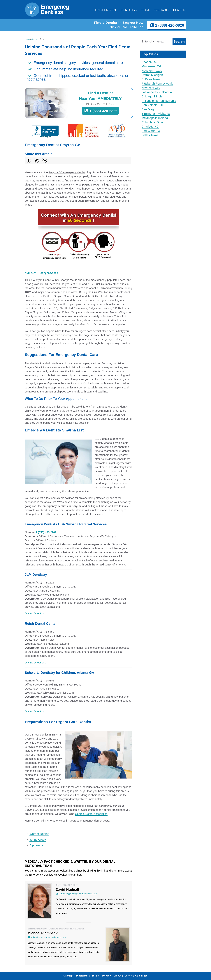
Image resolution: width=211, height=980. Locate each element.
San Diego (148, 109)
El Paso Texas (151, 79)
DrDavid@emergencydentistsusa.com (77, 894)
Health (178, 10)
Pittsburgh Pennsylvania (157, 84)
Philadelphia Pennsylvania (159, 101)
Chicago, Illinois (152, 96)
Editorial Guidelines (136, 976)
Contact (161, 10)
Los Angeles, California (157, 92)
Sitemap (68, 976)
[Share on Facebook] (28, 160)
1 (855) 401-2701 (46, 532)
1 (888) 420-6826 (167, 25)
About (118, 976)
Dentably (128, 10)
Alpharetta (36, 845)
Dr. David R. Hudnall (65, 899)
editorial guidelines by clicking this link (83, 871)
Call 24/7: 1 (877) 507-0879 (41, 273)
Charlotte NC (150, 127)
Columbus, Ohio (152, 122)
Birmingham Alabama (156, 114)
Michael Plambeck (36, 943)
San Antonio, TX (152, 105)
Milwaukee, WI (151, 66)
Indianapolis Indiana (155, 118)
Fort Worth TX (151, 131)
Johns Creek (38, 840)
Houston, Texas (152, 71)
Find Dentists (105, 10)
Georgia (35, 39)
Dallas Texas (150, 135)
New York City (151, 88)
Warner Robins (39, 834)
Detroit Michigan (152, 75)
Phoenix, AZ (150, 62)
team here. (77, 875)
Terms (95, 976)
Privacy (107, 976)
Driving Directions (35, 613)
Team (145, 10)
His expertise (96, 904)
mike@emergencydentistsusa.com (47, 937)
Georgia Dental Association (91, 814)
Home (27, 39)
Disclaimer (82, 976)
